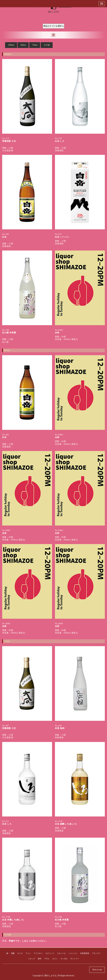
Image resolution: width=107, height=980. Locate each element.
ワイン (28, 953)
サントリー (75, 959)
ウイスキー (38, 953)
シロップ (31, 959)
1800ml (11, 45)
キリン (55, 959)
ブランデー (96, 953)
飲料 (40, 959)
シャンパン (73, 953)
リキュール (61, 953)
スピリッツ (50, 953)
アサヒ (47, 959)
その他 (47, 45)
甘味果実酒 (85, 953)
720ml (35, 45)
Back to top (97, 970)
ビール (20, 953)
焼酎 (13, 953)
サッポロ (64, 959)
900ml (23, 45)
